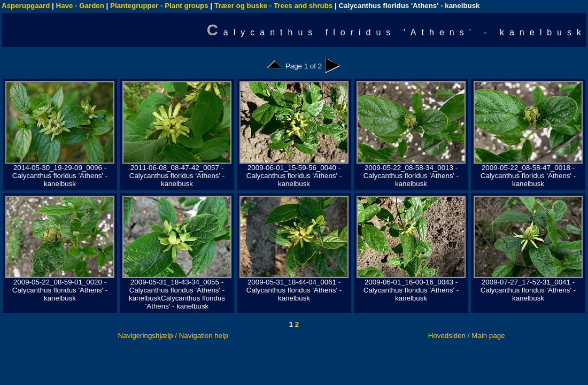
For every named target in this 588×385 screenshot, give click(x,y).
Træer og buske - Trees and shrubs (273, 6)
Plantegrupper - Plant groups (159, 6)
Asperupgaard (26, 6)
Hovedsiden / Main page (467, 336)
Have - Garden (80, 6)
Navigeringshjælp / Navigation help (173, 336)
